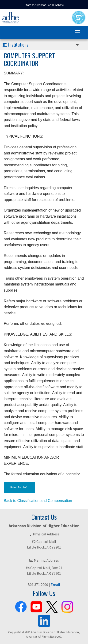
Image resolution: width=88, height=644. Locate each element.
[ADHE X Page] (52, 606)
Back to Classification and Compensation (38, 501)
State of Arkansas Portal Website (44, 5)
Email (55, 585)
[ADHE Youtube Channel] (36, 606)
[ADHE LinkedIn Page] (44, 620)
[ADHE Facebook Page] (21, 606)
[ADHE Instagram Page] (67, 606)
